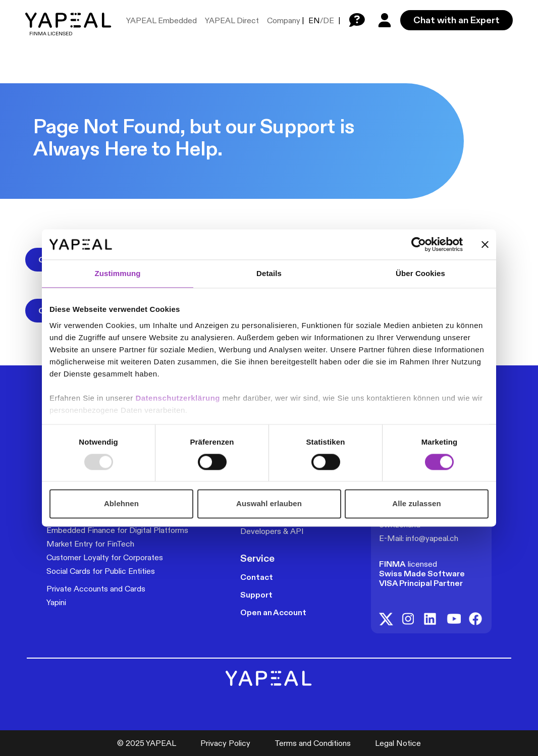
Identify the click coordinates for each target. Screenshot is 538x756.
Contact (257, 577)
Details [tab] (269, 273)
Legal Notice (398, 743)
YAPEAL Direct (232, 20)
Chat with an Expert (456, 20)
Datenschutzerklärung (179, 398)
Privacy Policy (225, 743)
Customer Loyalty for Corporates (105, 557)
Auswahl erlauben (269, 504)
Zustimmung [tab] (118, 273)
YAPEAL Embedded (162, 20)
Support (256, 595)
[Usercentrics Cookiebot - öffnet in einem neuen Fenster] (419, 244)
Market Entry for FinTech (90, 544)
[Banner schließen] (485, 244)
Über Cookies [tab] (420, 273)
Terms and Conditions (313, 743)
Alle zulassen (416, 504)
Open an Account (273, 612)
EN (314, 20)
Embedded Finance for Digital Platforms (117, 530)
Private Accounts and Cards (96, 589)
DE (329, 20)
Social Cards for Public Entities (101, 571)
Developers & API (272, 531)
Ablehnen (121, 504)
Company (284, 20)
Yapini (56, 602)
